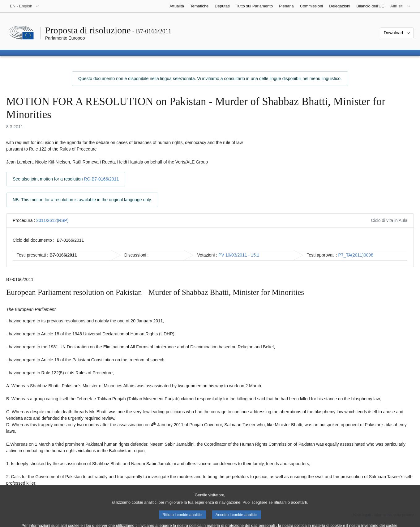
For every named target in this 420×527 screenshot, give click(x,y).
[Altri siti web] (401, 6)
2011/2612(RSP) (52, 220)
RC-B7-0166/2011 (101, 179)
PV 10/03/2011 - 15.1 (239, 255)
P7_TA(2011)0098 (356, 255)
